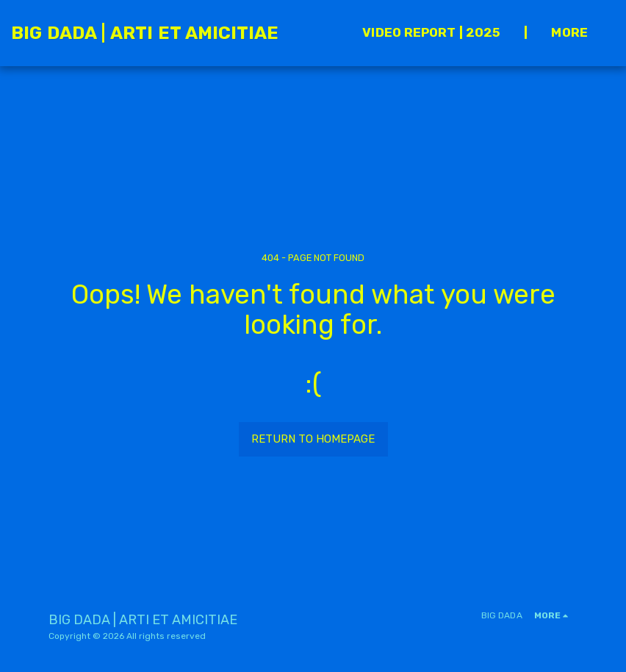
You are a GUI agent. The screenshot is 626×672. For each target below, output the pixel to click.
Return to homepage (313, 439)
